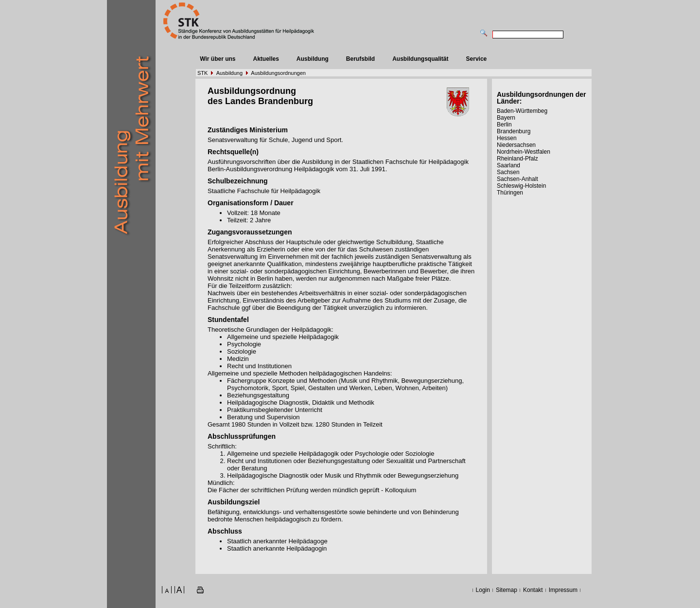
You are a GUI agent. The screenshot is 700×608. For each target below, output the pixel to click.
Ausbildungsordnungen (278, 73)
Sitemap (507, 590)
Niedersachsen (516, 145)
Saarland (508, 165)
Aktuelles (266, 59)
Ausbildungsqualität (420, 59)
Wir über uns (218, 59)
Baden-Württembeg (522, 111)
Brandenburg (514, 131)
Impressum (563, 590)
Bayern (506, 118)
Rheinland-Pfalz (517, 159)
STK (202, 73)
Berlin (504, 125)
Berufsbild (360, 59)
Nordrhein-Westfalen (524, 152)
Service (477, 59)
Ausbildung (313, 59)
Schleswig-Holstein (521, 186)
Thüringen (510, 193)
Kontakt (533, 590)
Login (483, 590)
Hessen (507, 138)
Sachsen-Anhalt (517, 179)
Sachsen (508, 172)
